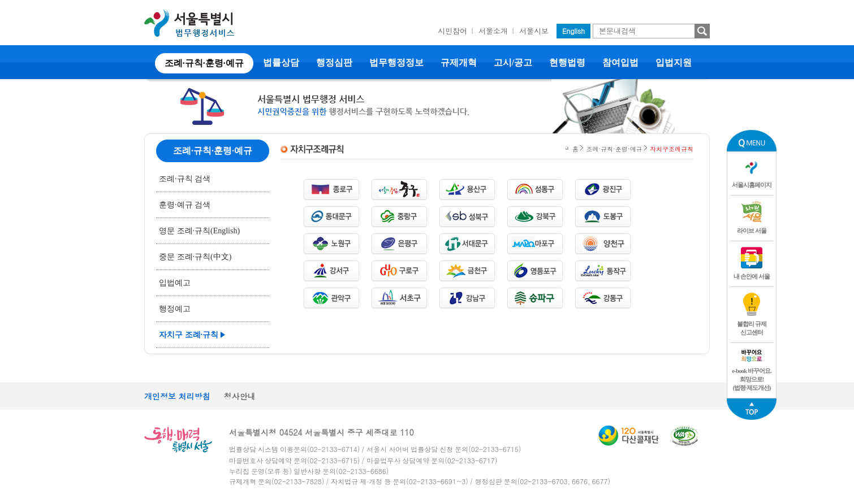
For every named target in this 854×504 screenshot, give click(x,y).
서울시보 (534, 31)
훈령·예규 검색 (185, 205)
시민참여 (452, 31)
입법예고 (175, 283)
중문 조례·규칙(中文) (195, 257)
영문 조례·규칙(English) (199, 231)
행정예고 (175, 309)
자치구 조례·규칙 (189, 335)
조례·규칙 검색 (185, 179)
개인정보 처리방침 (177, 396)
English (573, 31)
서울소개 (493, 31)
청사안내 (240, 396)
